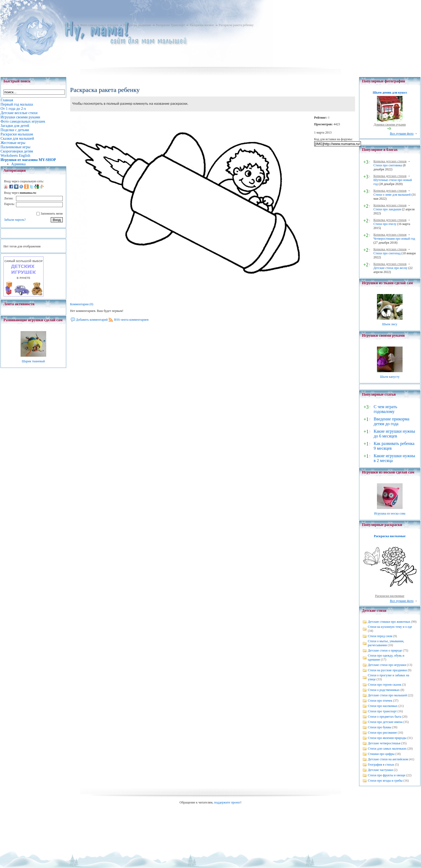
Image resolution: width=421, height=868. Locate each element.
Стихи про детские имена (385, 722)
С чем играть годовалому (385, 409)
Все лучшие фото (402, 134)
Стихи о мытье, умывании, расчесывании (386, 643)
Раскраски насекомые (390, 596)
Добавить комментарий (92, 320)
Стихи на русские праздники (387, 670)
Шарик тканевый (33, 361)
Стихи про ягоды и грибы (385, 781)
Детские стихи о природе (385, 650)
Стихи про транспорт (382, 711)
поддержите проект (227, 802)
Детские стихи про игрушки (387, 665)
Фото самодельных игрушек (99, 25)
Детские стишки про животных (389, 622)
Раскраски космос (202, 25)
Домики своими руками (390, 124)
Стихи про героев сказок (385, 685)
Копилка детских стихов (390, 161)
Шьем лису (390, 324)
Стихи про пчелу (385, 224)
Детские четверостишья (384, 743)
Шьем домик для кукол (390, 93)
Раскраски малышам (137, 25)
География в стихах (381, 765)
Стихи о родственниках (384, 690)
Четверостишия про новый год (394, 239)
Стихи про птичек (380, 701)
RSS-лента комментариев (131, 320)
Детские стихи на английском (388, 759)
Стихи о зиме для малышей (392, 195)
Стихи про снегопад (387, 253)
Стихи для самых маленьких (387, 749)
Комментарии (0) (82, 304)
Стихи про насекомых (383, 706)
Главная (70, 25)
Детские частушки (380, 770)
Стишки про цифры (381, 754)
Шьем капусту (390, 377)
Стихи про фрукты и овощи (387, 775)
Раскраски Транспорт (170, 25)
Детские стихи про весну (391, 268)
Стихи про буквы (380, 727)
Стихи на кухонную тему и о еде (390, 627)
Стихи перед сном (380, 636)
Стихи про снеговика (388, 165)
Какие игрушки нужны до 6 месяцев (394, 434)
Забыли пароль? (15, 220)
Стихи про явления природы (387, 738)
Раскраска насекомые (390, 536)
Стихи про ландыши (387, 209)
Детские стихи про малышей (387, 695)
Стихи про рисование (382, 733)
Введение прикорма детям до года (392, 421)
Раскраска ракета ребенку (236, 25)
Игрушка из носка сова (390, 513)
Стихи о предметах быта (385, 717)
